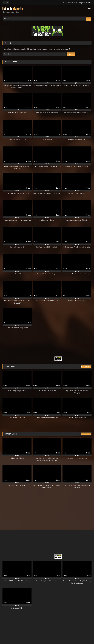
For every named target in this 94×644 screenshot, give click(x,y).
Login (81, 3)
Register (88, 3)
